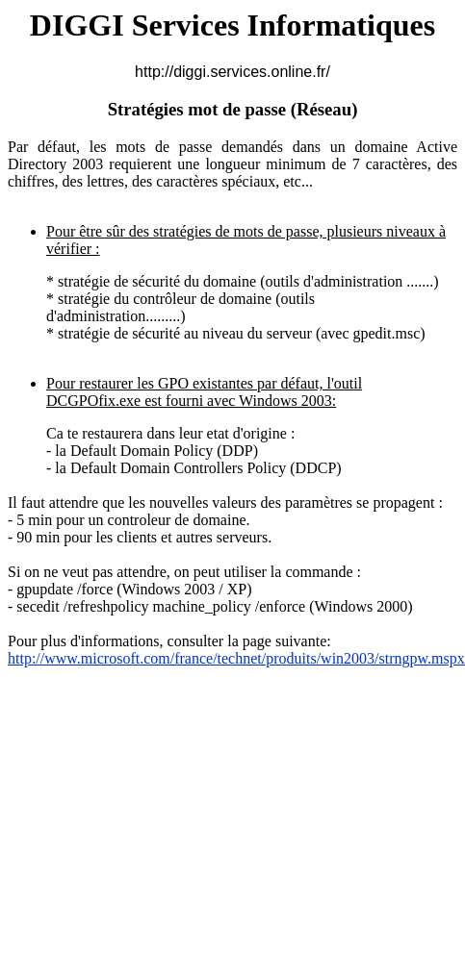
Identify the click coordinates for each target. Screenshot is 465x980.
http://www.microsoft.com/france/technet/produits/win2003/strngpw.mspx (236, 658)
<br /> (232, 767)
